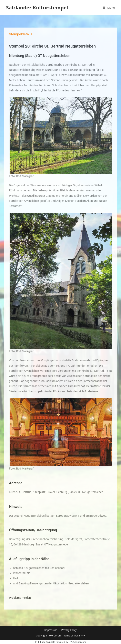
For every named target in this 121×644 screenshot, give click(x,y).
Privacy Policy (69, 630)
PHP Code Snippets (45, 642)
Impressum (51, 630)
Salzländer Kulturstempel (37, 7)
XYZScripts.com (78, 642)
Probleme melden (20, 598)
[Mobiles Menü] (109, 8)
